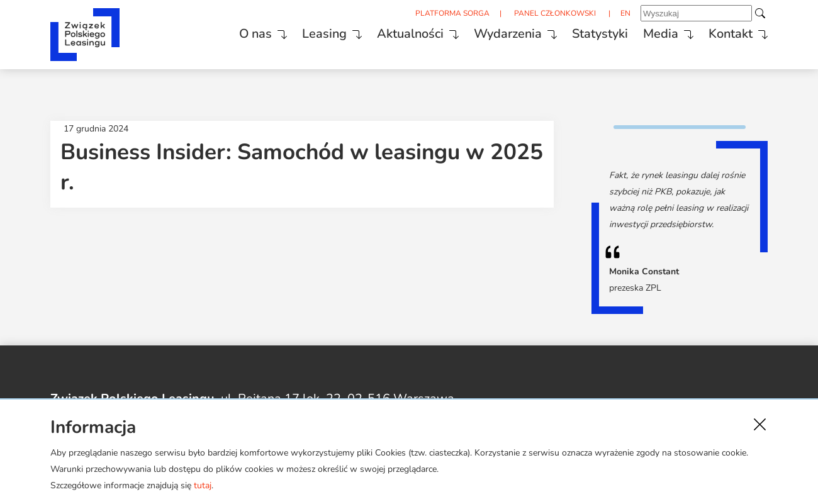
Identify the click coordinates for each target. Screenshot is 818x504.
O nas (255, 34)
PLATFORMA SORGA (452, 13)
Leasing (324, 34)
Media (661, 34)
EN (625, 13)
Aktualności (410, 34)
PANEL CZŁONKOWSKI (555, 13)
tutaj (203, 485)
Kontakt (731, 34)
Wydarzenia (508, 34)
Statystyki (600, 34)
